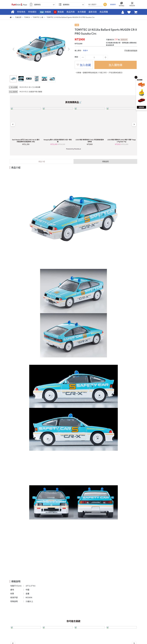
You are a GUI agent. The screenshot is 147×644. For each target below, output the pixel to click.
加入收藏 (84, 65)
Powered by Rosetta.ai (73, 149)
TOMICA (27, 17)
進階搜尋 (113, 4)
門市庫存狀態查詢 (131, 50)
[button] (69, 49)
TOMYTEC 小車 (38, 17)
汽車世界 (18, 17)
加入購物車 (116, 65)
